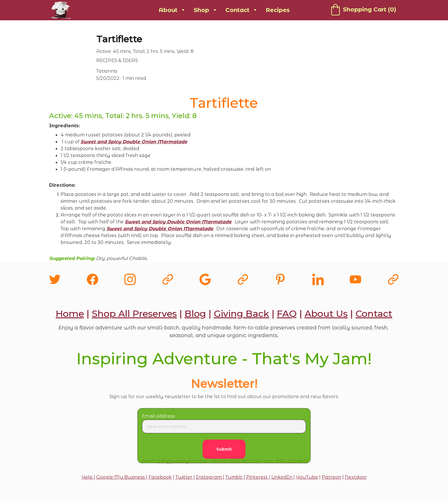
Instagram (209, 477)
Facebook (160, 477)
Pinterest (258, 477)
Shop (201, 10)
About (168, 10)
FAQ (287, 314)
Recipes (278, 10)
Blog (195, 314)
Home (70, 314)
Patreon (331, 477)
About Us (326, 314)
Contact (237, 10)
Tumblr (234, 477)
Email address (158, 420)
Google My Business (121, 477)
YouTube (307, 477)
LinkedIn (282, 477)
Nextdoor (356, 477)
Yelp (88, 477)
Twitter (184, 477)
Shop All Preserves (134, 314)
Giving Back (241, 314)
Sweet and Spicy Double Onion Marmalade (134, 142)
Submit (224, 453)
